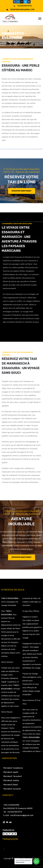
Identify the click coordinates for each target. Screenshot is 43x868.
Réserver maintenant (22, 191)
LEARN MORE (10, 331)
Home (4, 42)
